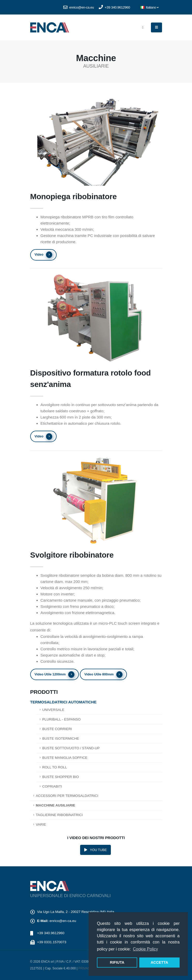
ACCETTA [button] (159, 962)
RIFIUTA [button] (117, 962)
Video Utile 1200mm (54, 675)
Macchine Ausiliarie (56, 805)
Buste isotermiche (61, 738)
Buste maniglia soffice (65, 758)
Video (43, 255)
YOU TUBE (96, 850)
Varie (41, 824)
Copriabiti (52, 786)
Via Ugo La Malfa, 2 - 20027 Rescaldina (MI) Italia (76, 912)
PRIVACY (85, 968)
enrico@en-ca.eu (79, 7)
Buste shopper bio (61, 777)
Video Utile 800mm (103, 675)
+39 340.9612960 (114, 7)
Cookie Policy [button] (145, 949)
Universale (53, 710)
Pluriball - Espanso (62, 719)
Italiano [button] (149, 7)
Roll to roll (55, 767)
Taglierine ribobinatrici (59, 815)
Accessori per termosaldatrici (67, 796)
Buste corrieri (57, 729)
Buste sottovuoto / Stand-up (71, 748)
